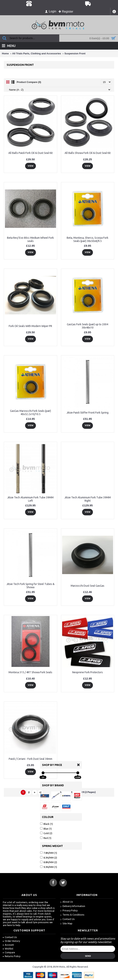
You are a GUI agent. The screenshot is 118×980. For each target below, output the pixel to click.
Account (8, 945)
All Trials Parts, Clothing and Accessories (37, 53)
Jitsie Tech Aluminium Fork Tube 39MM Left (30, 499)
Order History (11, 941)
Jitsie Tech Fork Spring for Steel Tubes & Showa (30, 586)
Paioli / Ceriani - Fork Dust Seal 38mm (30, 759)
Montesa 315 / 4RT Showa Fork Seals (30, 672)
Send (88, 956)
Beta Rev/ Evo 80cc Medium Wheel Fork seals (30, 239)
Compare (9, 952)
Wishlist (8, 949)
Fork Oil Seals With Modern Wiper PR (30, 326)
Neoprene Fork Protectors (88, 672)
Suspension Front (75, 53)
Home (5, 53)
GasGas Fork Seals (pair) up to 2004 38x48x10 (88, 326)
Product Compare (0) (29, 82)
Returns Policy (12, 956)
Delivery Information (73, 906)
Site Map (66, 924)
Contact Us (68, 919)
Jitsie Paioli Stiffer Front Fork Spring (88, 413)
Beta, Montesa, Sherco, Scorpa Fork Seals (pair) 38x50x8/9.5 (88, 239)
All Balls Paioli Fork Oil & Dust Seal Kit (30, 153)
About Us (67, 902)
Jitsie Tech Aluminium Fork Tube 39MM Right (88, 499)
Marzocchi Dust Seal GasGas (88, 586)
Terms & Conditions (72, 915)
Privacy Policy (69, 911)
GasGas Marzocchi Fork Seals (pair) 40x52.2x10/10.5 (30, 412)
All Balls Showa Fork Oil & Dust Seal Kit (88, 153)
